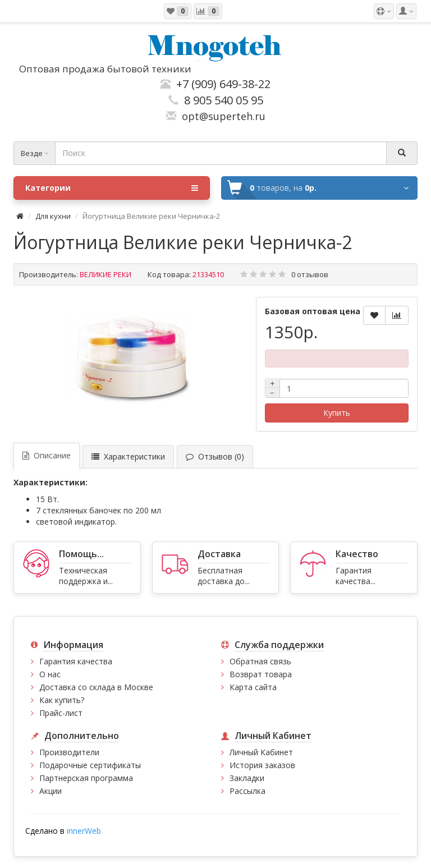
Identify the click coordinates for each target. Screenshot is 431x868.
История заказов (262, 765)
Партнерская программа (86, 778)
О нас (50, 674)
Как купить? (62, 700)
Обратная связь (260, 661)
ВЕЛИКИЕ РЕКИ (106, 274)
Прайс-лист (61, 713)
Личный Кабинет (261, 752)
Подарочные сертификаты (90, 765)
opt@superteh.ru (221, 116)
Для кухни (53, 216)
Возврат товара (261, 674)
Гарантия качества (76, 661)
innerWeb (84, 831)
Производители (69, 752)
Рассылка (247, 791)
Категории (112, 188)
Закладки (247, 778)
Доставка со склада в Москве (96, 687)
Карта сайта (253, 687)
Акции (51, 791)
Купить (337, 413)
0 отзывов (310, 274)
